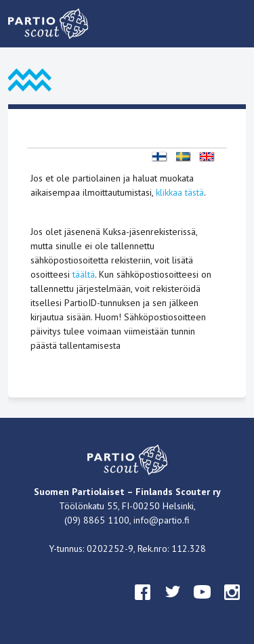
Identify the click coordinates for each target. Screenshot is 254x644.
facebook (143, 605)
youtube (203, 605)
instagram (232, 605)
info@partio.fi (162, 520)
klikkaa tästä (180, 192)
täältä (84, 274)
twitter (173, 605)
